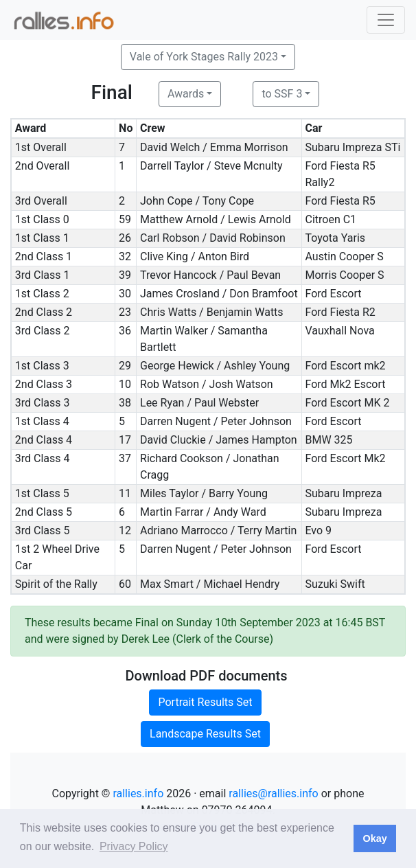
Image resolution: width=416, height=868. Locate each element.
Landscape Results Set (205, 734)
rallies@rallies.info (273, 793)
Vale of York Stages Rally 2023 (204, 57)
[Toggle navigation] (386, 20)
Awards (186, 94)
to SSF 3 (282, 94)
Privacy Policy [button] (134, 846)
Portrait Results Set (205, 702)
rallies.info (138, 793)
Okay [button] (374, 838)
